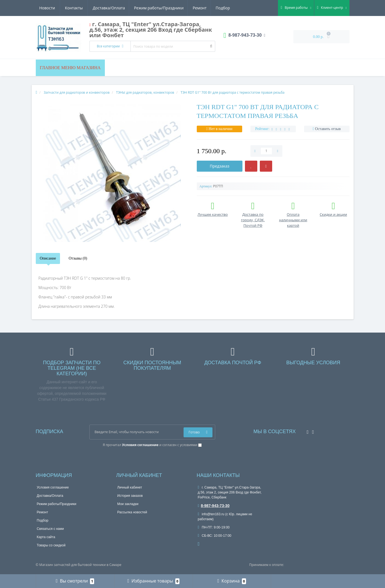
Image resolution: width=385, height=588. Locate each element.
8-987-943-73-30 (214, 506)
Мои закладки (128, 504)
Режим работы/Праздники (106, 8)
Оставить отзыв (328, 129)
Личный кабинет (130, 487)
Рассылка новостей (132, 512)
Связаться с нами (50, 529)
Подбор (172, 8)
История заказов (130, 496)
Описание (48, 258)
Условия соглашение (53, 487)
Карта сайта (46, 537)
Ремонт (148, 8)
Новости (197, 8)
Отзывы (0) (78, 258)
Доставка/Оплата (55, 8)
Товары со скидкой (51, 545)
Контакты (224, 8)
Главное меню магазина (70, 68)
